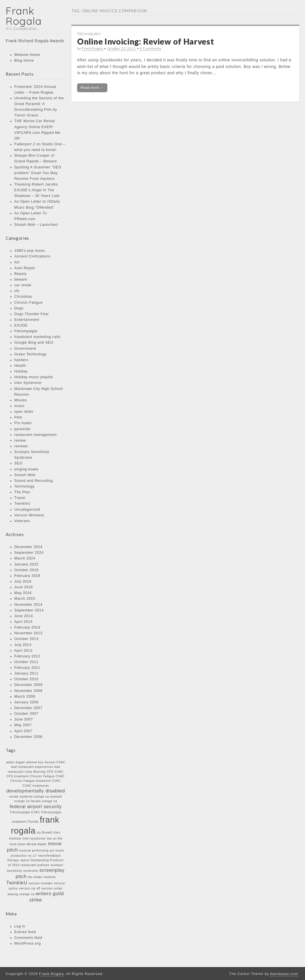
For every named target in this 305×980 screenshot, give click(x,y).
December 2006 (28, 737)
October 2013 (26, 639)
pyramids (22, 429)
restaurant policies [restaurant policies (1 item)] (35, 865)
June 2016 (24, 587)
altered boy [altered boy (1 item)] (35, 762)
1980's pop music (30, 251)
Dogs (19, 308)
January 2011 (26, 673)
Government (25, 349)
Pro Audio (23, 423)
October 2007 (26, 714)
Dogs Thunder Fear (32, 314)
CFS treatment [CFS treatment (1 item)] (18, 776)
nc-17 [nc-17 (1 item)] (33, 856)
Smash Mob (25, 475)
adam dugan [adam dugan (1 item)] (15, 762)
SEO (18, 463)
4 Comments (151, 48)
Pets (18, 417)
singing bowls (26, 469)
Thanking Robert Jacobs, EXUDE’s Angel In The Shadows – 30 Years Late (37, 190)
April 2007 (23, 731)
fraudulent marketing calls (37, 337)
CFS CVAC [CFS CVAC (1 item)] (55, 772)
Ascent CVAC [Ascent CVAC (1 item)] (55, 762)
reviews (21, 446)
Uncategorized (27, 510)
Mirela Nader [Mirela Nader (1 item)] (37, 844)
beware (21, 279)
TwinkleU (22, 504)
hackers (21, 360)
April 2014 (23, 622)
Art (17, 262)
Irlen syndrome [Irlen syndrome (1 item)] (34, 838)
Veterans (22, 521)
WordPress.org (28, 943)
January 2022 (26, 564)
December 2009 (28, 685)
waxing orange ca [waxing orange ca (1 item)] (21, 894)
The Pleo (22, 492)
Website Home (27, 55)
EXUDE (21, 325)
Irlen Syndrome (28, 383)
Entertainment (27, 320)
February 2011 (27, 668)
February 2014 (27, 627)
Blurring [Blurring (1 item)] (39, 772)
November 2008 (28, 691)
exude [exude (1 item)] (14, 796)
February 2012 (27, 656)
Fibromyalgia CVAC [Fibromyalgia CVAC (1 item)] (25, 812)
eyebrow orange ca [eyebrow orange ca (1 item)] (34, 796)
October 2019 (26, 570)
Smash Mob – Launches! (36, 225)
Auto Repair (25, 268)
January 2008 (26, 702)
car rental (23, 285)
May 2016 (23, 593)
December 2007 (28, 708)
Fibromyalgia (26, 331)
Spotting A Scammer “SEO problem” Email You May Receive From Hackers (38, 173)
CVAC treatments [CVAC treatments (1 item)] (36, 786)
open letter (24, 412)
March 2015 (25, 599)
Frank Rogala (24, 16)
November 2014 (28, 605)
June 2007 (24, 719)
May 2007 (23, 725)
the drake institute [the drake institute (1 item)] (42, 877)
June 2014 (24, 616)
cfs (17, 291)
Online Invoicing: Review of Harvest (146, 41)
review (20, 440)
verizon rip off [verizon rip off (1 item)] (30, 888)
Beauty (20, 274)
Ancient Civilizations (32, 256)
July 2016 (23, 581)
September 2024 (29, 553)
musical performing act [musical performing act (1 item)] (37, 850)
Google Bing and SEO (34, 343)
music (19, 406)
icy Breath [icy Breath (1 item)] (45, 832)
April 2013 (23, 651)
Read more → (92, 88)
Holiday (21, 371)
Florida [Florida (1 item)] (33, 822)
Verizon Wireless (29, 515)
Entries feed (25, 932)
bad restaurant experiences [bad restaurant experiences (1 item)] (32, 767)
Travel (20, 498)
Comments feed (28, 938)
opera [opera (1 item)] (25, 860)
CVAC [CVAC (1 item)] (57, 781)
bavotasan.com (284, 974)
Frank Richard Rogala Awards (35, 41)
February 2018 (27, 576)
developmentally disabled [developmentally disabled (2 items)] (36, 791)
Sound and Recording (34, 481)
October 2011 (26, 662)
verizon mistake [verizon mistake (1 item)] (41, 883)
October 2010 (26, 679)
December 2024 (28, 547)
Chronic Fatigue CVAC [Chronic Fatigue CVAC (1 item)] (48, 776)
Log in (20, 926)
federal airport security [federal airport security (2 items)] (36, 807)
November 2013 (28, 633)
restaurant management (35, 435)
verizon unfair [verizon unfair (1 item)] (52, 888)
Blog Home (24, 61)
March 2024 (25, 558)
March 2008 (25, 697)
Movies (21, 400)
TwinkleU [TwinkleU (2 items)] (17, 883)
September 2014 (29, 610)
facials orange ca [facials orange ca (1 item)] (44, 801)
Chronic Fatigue (28, 303)
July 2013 (23, 645)
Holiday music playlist (34, 377)
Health (20, 366)
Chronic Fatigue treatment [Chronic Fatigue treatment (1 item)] (31, 781)
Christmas (23, 297)
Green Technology (30, 354)
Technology (24, 486)
